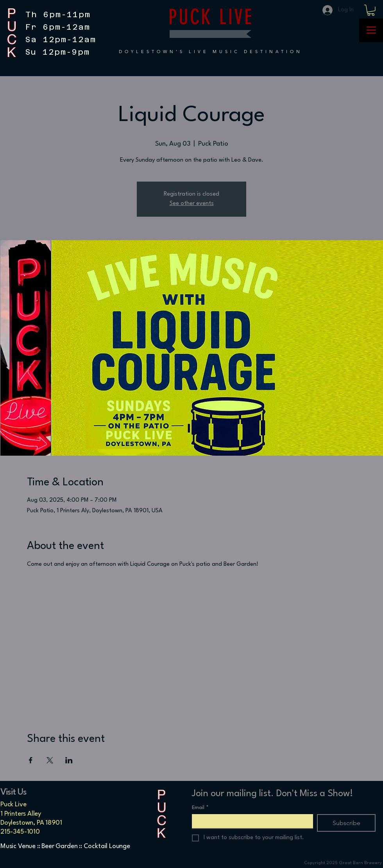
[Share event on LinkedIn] (69, 760)
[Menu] (371, 30)
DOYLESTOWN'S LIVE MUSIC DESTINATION (211, 52)
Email (200, 808)
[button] (371, 10)
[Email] (250, 821)
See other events (192, 204)
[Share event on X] (50, 760)
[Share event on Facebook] (31, 760)
